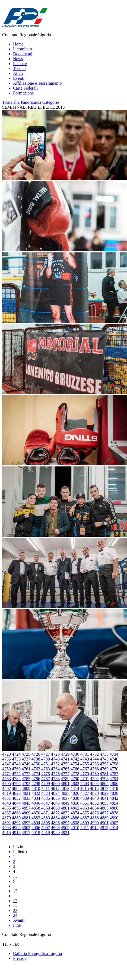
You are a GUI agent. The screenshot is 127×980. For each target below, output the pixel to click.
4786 (36, 779)
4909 (65, 828)
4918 (36, 833)
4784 (16, 779)
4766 (75, 769)
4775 (46, 774)
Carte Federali (25, 88)
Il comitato (23, 49)
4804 (94, 784)
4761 (26, 769)
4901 (104, 823)
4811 (45, 788)
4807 (7, 788)
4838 (75, 798)
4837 (65, 798)
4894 (36, 823)
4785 (26, 779)
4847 (46, 803)
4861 (65, 808)
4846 (36, 803)
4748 (16, 764)
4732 (94, 754)
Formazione (23, 93)
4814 (75, 788)
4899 (85, 823)
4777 (65, 774)
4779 (85, 774)
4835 (46, 798)
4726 (36, 754)
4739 (46, 759)
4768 (94, 769)
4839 (85, 798)
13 (15, 891)
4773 (26, 774)
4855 (7, 808)
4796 (16, 784)
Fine (17, 925)
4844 (16, 803)
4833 (26, 798)
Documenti (23, 54)
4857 (26, 808)
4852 (94, 803)
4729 (65, 754)
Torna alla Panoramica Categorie (31, 102)
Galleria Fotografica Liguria (37, 953)
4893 (26, 823)
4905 (26, 828)
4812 (55, 788)
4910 (75, 828)
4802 (75, 784)
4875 (85, 813)
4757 (104, 764)
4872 (55, 813)
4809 (26, 788)
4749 (26, 764)
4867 (7, 813)
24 (15, 915)
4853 (104, 803)
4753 (65, 764)
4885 (65, 818)
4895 (46, 823)
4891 (7, 823)
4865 (104, 808)
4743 (85, 759)
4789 (65, 779)
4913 (104, 828)
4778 (75, 774)
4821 (26, 793)
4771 (7, 774)
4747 (7, 764)
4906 (36, 828)
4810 (36, 788)
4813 (65, 788)
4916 (16, 833)
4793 (104, 779)
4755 (85, 764)
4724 (16, 754)
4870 (36, 813)
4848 (55, 803)
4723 (7, 754)
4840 (94, 798)
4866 (114, 808)
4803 (85, 784)
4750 (36, 764)
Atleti (18, 73)
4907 (46, 828)
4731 (85, 754)
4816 (94, 788)
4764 (55, 769)
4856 (16, 808)
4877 (104, 813)
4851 (85, 803)
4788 (55, 779)
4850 (75, 803)
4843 (7, 803)
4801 (65, 784)
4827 (85, 793)
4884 (55, 818)
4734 (114, 754)
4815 (84, 788)
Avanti (19, 920)
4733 (104, 754)
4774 (36, 774)
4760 (16, 769)
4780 (94, 774)
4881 (26, 818)
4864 (94, 808)
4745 (104, 759)
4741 (65, 759)
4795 (7, 784)
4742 (75, 759)
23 (15, 910)
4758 (114, 764)
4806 (114, 784)
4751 (46, 764)
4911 (85, 828)
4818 (114, 788)
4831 (7, 798)
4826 (75, 793)
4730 (75, 754)
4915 (7, 833)
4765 (65, 769)
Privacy (20, 958)
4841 (104, 798)
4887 (85, 818)
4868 (16, 813)
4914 (114, 828)
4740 (55, 759)
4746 (114, 759)
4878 (114, 813)
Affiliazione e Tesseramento (37, 83)
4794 (114, 779)
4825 (65, 793)
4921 (65, 833)
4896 (55, 823)
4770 (114, 769)
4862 (75, 808)
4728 (55, 754)
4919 (46, 833)
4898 (75, 823)
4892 (16, 823)
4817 (104, 788)
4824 (55, 793)
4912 (94, 828)
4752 (55, 764)
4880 (16, 818)
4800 (55, 784)
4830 (114, 793)
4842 (114, 798)
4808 (16, 788)
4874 (75, 813)
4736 (16, 759)
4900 (94, 823)
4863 (85, 808)
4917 (26, 833)
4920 (55, 833)
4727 (46, 754)
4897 (65, 823)
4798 (36, 784)
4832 (16, 798)
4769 (104, 769)
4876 (94, 813)
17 (15, 901)
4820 (16, 793)
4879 (7, 818)
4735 (7, 759)
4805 (104, 784)
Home (18, 44)
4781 (104, 774)
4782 (114, 774)
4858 (36, 808)
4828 (94, 793)
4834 (36, 798)
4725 (26, 754)
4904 (16, 828)
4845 (26, 803)
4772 (16, 774)
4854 (114, 803)
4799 (46, 784)
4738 (36, 759)
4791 (85, 779)
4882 (36, 818)
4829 (104, 793)
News (18, 59)
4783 (7, 779)
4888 (94, 818)
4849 (65, 803)
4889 (104, 818)
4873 (65, 813)
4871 (46, 813)
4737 (26, 759)
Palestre (20, 64)
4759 (7, 769)
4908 (55, 828)
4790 (75, 779)
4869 (26, 813)
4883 (46, 818)
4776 (55, 774)
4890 (114, 818)
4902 (114, 823)
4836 (55, 798)
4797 (26, 784)
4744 (94, 759)
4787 (46, 779)
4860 (55, 808)
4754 (75, 764)
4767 (85, 769)
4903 (7, 828)
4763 (46, 769)
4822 (36, 793)
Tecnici (19, 68)
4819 (7, 793)
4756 (94, 764)
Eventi (19, 78)
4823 (46, 793)
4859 (46, 808)
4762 (36, 769)
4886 (75, 818)
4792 (94, 779)
